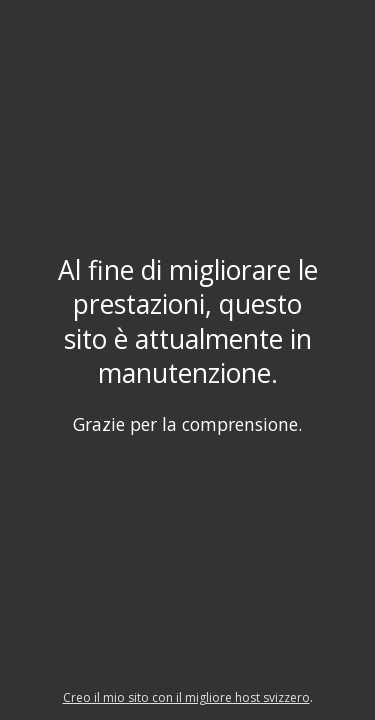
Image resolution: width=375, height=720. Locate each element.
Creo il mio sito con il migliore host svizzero (186, 697)
